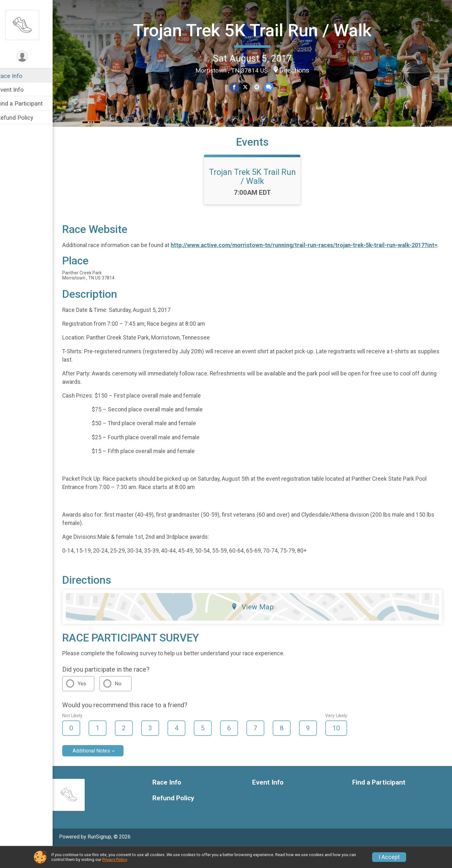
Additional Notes (100, 770)
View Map (256, 626)
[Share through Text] (273, 87)
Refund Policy (23, 118)
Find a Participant (28, 103)
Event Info (19, 90)
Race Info (18, 76)
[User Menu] (31, 57)
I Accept (389, 857)
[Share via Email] (261, 87)
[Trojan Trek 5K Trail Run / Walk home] (30, 25)
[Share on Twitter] (250, 87)
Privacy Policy (115, 859)
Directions (298, 70)
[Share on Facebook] (239, 87)
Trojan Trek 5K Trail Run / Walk (256, 30)
